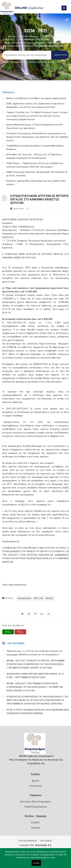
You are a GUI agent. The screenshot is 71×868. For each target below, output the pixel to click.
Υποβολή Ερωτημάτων (35, 807)
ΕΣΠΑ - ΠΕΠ (59, 40)
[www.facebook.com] (29, 614)
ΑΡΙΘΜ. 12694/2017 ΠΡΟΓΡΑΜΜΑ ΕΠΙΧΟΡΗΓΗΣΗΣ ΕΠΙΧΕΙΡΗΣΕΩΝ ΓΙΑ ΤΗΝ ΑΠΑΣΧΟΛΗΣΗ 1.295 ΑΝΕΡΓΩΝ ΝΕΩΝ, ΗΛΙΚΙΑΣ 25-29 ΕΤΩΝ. (35, 687)
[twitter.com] (22, 614)
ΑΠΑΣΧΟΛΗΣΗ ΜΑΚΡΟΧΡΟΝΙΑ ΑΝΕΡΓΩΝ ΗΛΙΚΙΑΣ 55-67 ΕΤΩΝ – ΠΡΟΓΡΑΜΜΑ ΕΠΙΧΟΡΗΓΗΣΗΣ (35, 676)
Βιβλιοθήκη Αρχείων (29, 36)
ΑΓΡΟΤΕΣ (49, 598)
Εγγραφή (35, 828)
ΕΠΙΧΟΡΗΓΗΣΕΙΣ (24, 598)
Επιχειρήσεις (54, 62)
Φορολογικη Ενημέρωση (35, 62)
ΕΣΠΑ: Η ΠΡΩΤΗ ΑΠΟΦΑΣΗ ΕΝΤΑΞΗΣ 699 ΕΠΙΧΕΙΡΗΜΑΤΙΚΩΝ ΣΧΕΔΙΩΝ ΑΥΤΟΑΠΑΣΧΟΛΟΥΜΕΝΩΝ (38, 712)
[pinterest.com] (35, 614)
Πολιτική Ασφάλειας (28, 840)
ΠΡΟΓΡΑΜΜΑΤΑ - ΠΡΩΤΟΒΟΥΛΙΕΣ (34, 40)
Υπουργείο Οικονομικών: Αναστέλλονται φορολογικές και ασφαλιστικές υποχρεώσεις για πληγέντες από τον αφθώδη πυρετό (37, 137)
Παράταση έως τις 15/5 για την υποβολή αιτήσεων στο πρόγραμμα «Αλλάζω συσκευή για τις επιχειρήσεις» (35, 653)
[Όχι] (67, 860)
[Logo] (35, 745)
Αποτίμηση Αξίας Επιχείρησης (35, 802)
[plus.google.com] (42, 614)
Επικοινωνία (35, 786)
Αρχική (12, 36)
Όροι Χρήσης (46, 840)
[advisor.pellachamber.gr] (49, 614)
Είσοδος (35, 823)
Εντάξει (36, 863)
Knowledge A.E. (44, 845)
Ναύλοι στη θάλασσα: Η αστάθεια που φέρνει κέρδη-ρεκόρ (36, 98)
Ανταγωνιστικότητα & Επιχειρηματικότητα (25, 43)
